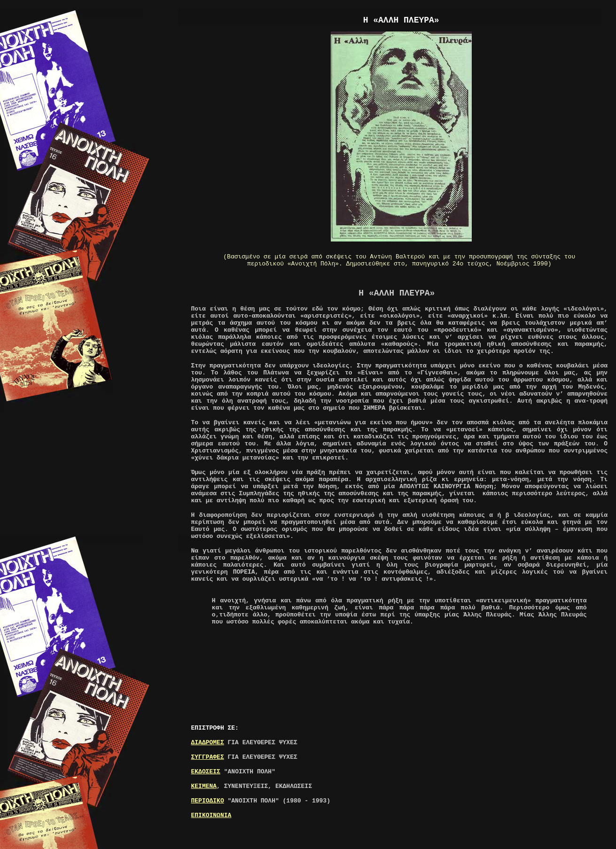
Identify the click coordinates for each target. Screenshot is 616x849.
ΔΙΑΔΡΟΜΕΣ (208, 743)
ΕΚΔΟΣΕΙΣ (206, 772)
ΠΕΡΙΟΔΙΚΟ (208, 801)
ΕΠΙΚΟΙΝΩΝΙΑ (211, 815)
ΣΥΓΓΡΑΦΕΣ (208, 757)
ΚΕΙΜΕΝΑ (204, 786)
